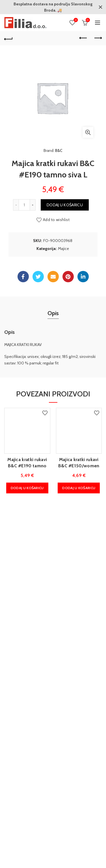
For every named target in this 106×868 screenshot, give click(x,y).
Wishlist (75, 20)
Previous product (84, 38)
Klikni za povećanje (88, 132)
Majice (63, 248)
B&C (59, 150)
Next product (98, 38)
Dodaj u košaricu (65, 205)
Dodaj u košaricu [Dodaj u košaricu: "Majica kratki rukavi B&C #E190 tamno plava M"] (27, 488)
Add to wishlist (56, 219)
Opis (53, 313)
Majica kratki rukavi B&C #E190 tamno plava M (27, 466)
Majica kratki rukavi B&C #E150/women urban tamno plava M (79, 466)
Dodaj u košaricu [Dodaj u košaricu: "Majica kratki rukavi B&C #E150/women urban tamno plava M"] (79, 488)
